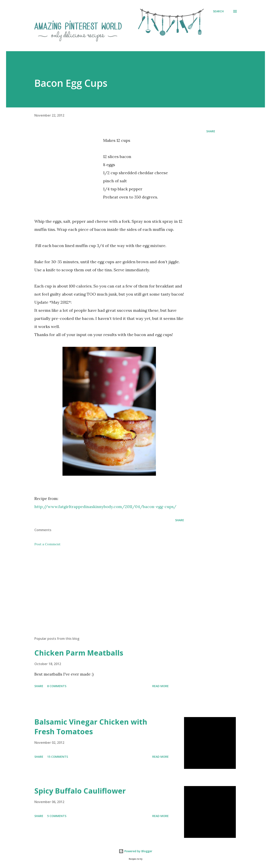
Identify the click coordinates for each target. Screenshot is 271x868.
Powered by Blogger (135, 851)
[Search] (218, 11)
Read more (160, 686)
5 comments (57, 816)
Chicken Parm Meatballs (79, 653)
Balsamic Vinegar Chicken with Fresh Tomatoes (91, 727)
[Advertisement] (68, 165)
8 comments (57, 686)
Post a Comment (47, 544)
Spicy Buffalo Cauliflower (80, 791)
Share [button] (211, 131)
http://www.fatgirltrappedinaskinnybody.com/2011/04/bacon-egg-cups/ (105, 507)
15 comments (58, 757)
